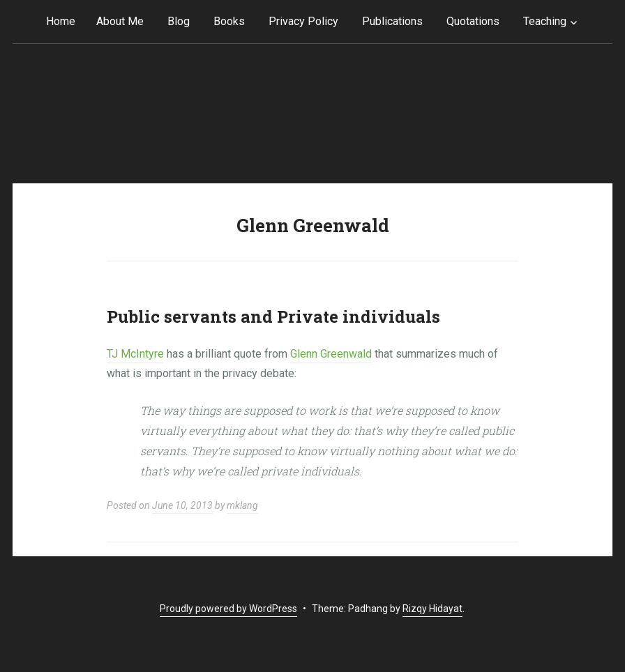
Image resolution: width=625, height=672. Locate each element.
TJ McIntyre (135, 354)
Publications (392, 21)
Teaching (545, 21)
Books (229, 21)
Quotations (473, 21)
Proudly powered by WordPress (228, 609)
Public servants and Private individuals (273, 316)
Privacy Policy (303, 21)
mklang (242, 505)
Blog (179, 21)
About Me (120, 21)
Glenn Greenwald (331, 354)
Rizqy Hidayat (432, 609)
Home (61, 21)
